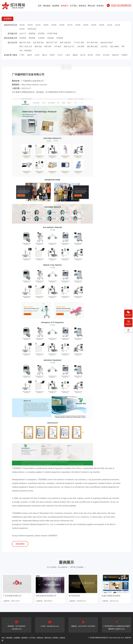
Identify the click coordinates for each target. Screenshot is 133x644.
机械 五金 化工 (69, 46)
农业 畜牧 (81, 46)
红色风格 (41, 38)
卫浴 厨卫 (104, 46)
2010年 (22, 29)
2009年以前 (32, 29)
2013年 (102, 25)
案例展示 (65, 6)
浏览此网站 (20, 544)
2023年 (22, 25)
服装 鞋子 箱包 (25, 43)
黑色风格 (32, 38)
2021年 (38, 25)
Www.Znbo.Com (119, 638)
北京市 (37, 55)
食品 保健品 (115, 46)
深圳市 (30, 55)
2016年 (78, 25)
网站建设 (47, 6)
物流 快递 (38, 46)
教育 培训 (48, 46)
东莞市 (52, 55)
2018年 (62, 25)
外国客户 (125, 55)
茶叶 (123, 46)
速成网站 (56, 6)
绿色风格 (50, 38)
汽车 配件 (58, 46)
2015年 (86, 25)
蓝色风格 (23, 38)
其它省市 (106, 55)
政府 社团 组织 (65, 43)
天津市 (98, 55)
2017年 (70, 25)
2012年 (110, 25)
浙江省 (83, 55)
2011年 (118, 25)
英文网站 (41, 33)
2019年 (54, 25)
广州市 (22, 55)
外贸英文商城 (52, 33)
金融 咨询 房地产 (107, 43)
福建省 (75, 55)
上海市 (68, 55)
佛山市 (45, 55)
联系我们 (100, 6)
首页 (40, 6)
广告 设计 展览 (79, 43)
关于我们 (74, 6)
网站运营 (91, 6)
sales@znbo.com (53, 626)
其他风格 (60, 38)
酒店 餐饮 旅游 (92, 46)
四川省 (90, 55)
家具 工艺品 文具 (26, 46)
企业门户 (23, 33)
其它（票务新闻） (26, 51)
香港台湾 (116, 55)
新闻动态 (83, 6)
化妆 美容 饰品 (38, 43)
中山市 (60, 55)
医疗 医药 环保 (92, 43)
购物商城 (32, 33)
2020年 (46, 25)
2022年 (30, 25)
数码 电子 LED (52, 43)
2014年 (94, 25)
